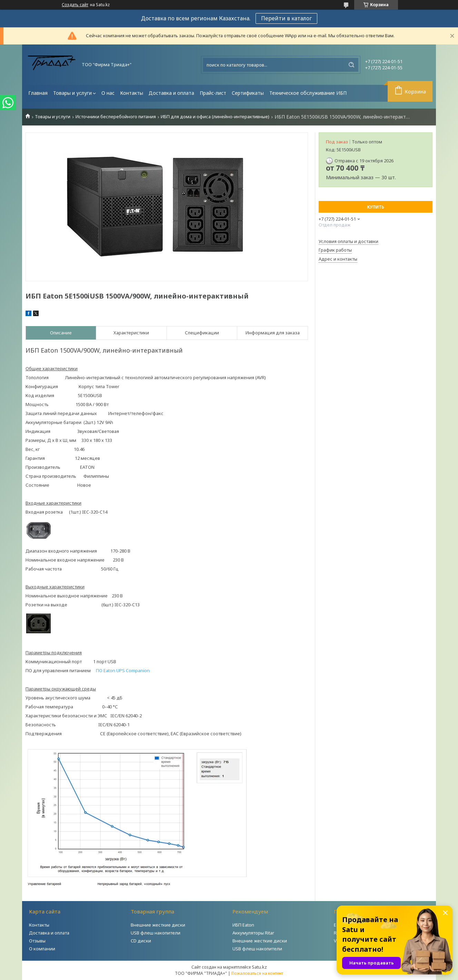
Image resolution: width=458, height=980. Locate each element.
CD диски (141, 941)
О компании (42, 949)
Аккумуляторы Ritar (253, 933)
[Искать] (351, 65)
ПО (123, 670)
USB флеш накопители (156, 933)
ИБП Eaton (243, 925)
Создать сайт (75, 5)
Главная (38, 93)
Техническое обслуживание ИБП (308, 93)
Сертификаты (248, 93)
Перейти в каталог (286, 18)
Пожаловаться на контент (257, 973)
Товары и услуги (72, 93)
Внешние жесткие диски (158, 925)
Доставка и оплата (171, 93)
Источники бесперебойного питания (116, 117)
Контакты (132, 93)
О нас (108, 93)
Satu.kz (259, 967)
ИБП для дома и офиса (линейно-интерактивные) (215, 117)
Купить (376, 207)
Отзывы (37, 941)
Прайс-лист (213, 93)
